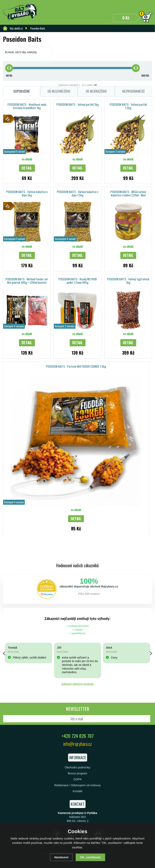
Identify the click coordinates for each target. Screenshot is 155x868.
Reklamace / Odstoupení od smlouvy (77, 785)
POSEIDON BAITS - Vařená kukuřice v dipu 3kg (27, 193)
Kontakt (77, 791)
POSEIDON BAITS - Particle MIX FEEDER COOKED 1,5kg (76, 366)
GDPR (78, 779)
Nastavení (61, 857)
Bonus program (77, 773)
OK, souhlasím (90, 857)
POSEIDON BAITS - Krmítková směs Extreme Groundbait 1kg (27, 106)
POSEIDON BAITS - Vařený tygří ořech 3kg (128, 281)
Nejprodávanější (133, 91)
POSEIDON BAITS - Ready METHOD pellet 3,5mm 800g (78, 281)
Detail (27, 168)
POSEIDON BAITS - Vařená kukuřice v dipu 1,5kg (78, 193)
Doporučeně (22, 91)
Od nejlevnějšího (59, 91)
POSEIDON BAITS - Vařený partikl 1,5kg (128, 106)
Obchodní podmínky (77, 767)
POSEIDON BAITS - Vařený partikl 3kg (78, 104)
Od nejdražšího (96, 91)
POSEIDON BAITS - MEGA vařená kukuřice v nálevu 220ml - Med (128, 193)
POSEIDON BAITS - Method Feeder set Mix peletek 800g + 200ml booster (27, 281)
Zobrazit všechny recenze (78, 684)
